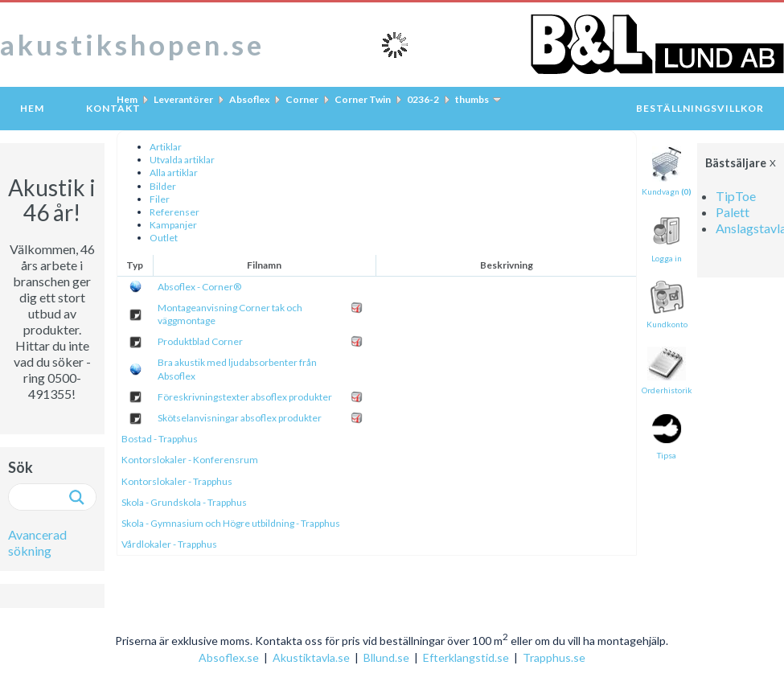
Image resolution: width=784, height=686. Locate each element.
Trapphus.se (554, 657)
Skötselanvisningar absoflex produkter (240, 418)
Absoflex (249, 99)
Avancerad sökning (37, 542)
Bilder (163, 186)
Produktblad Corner (200, 341)
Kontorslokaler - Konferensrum (190, 460)
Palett (733, 212)
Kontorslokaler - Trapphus (177, 481)
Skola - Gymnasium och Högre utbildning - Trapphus (231, 523)
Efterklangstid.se (466, 657)
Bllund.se (386, 657)
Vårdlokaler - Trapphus (169, 544)
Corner (302, 99)
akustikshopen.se (132, 44)
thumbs (472, 99)
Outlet (164, 238)
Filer (160, 199)
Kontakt (113, 108)
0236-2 (423, 99)
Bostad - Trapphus (160, 439)
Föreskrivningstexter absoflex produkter (245, 397)
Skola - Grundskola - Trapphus (184, 502)
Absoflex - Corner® (199, 287)
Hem (32, 108)
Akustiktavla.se (311, 657)
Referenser (174, 212)
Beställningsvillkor (700, 108)
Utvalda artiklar (182, 160)
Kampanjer (173, 225)
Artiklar (166, 147)
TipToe (736, 196)
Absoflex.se (229, 657)
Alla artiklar (174, 173)
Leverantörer (183, 99)
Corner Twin (363, 99)
